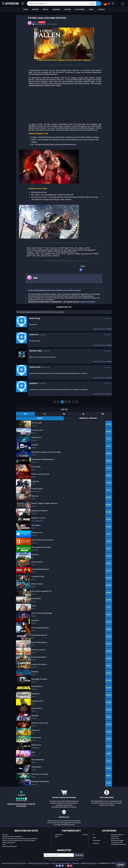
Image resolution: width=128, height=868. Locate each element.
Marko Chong (35, 318)
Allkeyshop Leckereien (118, 844)
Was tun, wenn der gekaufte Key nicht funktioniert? (19, 840)
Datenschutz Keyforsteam (39, 863)
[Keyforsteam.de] (10, 4)
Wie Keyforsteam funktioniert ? (13, 837)
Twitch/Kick (59, 835)
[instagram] (71, 866)
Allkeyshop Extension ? (10, 846)
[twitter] (84, 269)
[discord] (60, 866)
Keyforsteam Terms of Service (14, 863)
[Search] (99, 4)
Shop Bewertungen (117, 840)
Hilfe (121, 865)
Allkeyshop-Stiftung (89, 863)
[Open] (23, 4)
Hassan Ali (33, 335)
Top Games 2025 (117, 842)
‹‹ (54, 402)
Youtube (85, 835)
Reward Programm (117, 835)
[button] (123, 4)
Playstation (97, 840)
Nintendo (96, 843)
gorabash (33, 383)
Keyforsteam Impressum (61, 863)
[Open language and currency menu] (110, 4)
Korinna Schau (35, 367)
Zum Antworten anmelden (102, 329)
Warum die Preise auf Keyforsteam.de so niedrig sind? (20, 839)
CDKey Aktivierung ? (9, 842)
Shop (57, 837)
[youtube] (69, 866)
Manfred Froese (35, 351)
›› (77, 402)
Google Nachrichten (87, 302)
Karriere (76, 863)
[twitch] (57, 866)
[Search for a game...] (64, 4)
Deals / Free (115, 839)
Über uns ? (6, 835)
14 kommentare (52, 24)
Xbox (94, 838)
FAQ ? (4, 844)
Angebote (42, 22)
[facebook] (81, 269)
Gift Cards (115, 837)
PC (94, 835)
